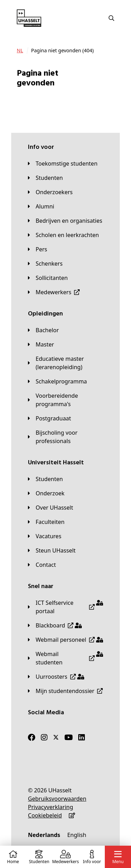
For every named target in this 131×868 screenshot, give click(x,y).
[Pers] (38, 249)
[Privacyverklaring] (50, 807)
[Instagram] (44, 737)
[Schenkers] (45, 264)
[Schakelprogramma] (57, 381)
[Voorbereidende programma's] (65, 400)
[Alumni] (41, 206)
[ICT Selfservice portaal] (65, 607)
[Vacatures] (45, 536)
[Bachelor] (43, 330)
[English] (77, 835)
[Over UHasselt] (50, 508)
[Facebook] (32, 737)
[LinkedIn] (82, 737)
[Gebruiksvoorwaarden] (57, 799)
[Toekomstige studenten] (63, 163)
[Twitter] (56, 737)
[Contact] (42, 565)
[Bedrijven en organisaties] (65, 221)
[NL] (20, 51)
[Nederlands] (44, 835)
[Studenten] (45, 178)
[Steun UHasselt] (52, 550)
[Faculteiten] (46, 522)
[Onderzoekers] (50, 192)
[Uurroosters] (56, 677)
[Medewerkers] (54, 292)
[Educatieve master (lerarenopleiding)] (65, 363)
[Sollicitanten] (48, 278)
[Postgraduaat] (49, 418)
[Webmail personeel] (65, 640)
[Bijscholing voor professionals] (65, 437)
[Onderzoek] (46, 493)
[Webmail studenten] (65, 658)
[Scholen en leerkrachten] (63, 235)
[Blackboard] (55, 625)
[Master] (41, 344)
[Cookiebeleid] (45, 815)
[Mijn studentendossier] (65, 691)
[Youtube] (68, 737)
